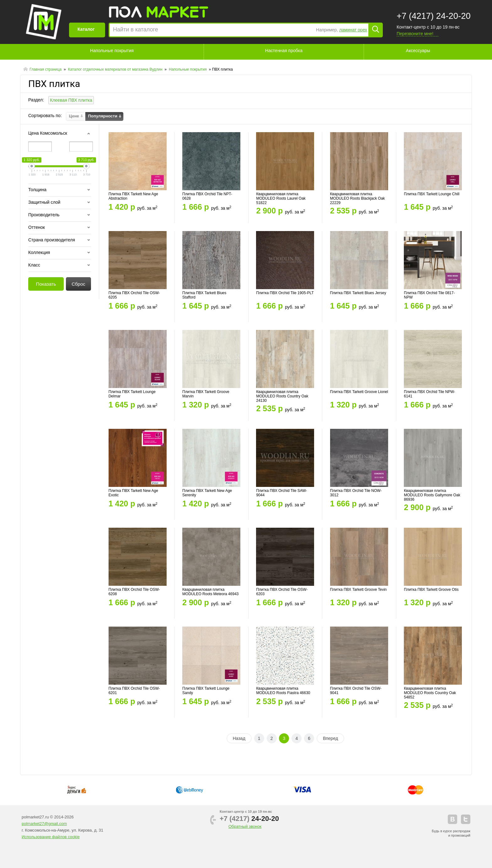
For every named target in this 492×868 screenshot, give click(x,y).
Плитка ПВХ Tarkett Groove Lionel (359, 392)
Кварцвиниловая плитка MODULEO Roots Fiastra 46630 (283, 691)
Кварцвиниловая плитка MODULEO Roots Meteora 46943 (210, 592)
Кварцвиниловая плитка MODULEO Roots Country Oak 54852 (430, 693)
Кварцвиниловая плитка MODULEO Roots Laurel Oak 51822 (281, 198)
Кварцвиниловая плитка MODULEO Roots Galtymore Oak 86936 (432, 495)
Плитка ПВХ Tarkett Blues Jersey (358, 293)
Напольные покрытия (112, 51)
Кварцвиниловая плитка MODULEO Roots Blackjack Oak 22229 (358, 198)
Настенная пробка (284, 51)
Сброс (78, 284)
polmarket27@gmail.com (44, 824)
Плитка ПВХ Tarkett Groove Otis (431, 590)
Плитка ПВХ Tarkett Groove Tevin (358, 590)
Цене (74, 116)
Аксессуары (418, 51)
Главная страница (46, 69)
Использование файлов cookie (51, 837)
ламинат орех (353, 30)
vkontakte (452, 819)
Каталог (86, 29)
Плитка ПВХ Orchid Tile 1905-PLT (285, 293)
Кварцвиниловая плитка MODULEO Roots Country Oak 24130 (282, 396)
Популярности (103, 116)
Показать (46, 284)
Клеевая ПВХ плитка (71, 100)
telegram (466, 819)
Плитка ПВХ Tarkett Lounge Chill (432, 194)
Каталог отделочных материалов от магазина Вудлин (116, 69)
